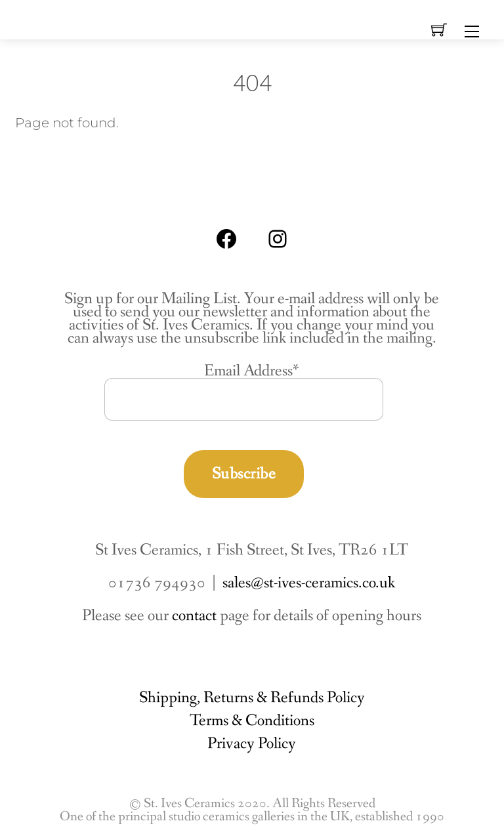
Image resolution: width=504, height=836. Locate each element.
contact (194, 616)
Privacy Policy (252, 744)
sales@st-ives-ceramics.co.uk (309, 583)
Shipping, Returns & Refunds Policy (252, 698)
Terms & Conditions (252, 721)
